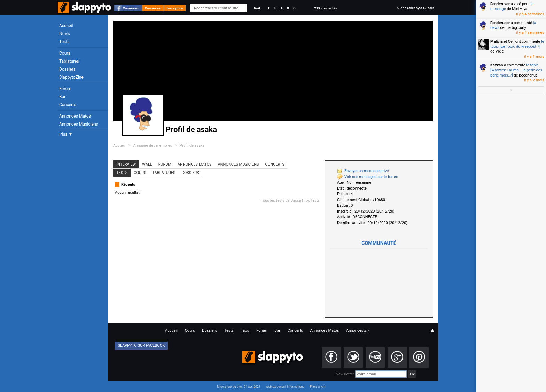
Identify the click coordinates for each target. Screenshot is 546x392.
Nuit (257, 8)
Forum (65, 89)
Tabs (245, 331)
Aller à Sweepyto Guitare (415, 8)
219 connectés (325, 8)
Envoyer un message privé (363, 171)
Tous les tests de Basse (281, 201)
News (64, 34)
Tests (64, 42)
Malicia (497, 42)
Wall (147, 164)
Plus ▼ (66, 134)
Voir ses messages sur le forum (368, 177)
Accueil (66, 26)
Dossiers (67, 69)
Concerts (68, 105)
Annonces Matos (75, 116)
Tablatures (69, 61)
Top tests (312, 201)
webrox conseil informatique (285, 387)
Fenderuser (500, 4)
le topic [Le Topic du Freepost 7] (517, 44)
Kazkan (497, 65)
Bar (62, 97)
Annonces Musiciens (79, 124)
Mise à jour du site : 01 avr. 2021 (239, 387)
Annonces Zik (358, 331)
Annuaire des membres (153, 146)
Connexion (131, 8)
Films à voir (318, 387)
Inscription (175, 8)
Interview (126, 164)
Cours (65, 53)
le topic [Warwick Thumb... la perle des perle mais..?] (516, 70)
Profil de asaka (192, 146)
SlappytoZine (71, 77)
